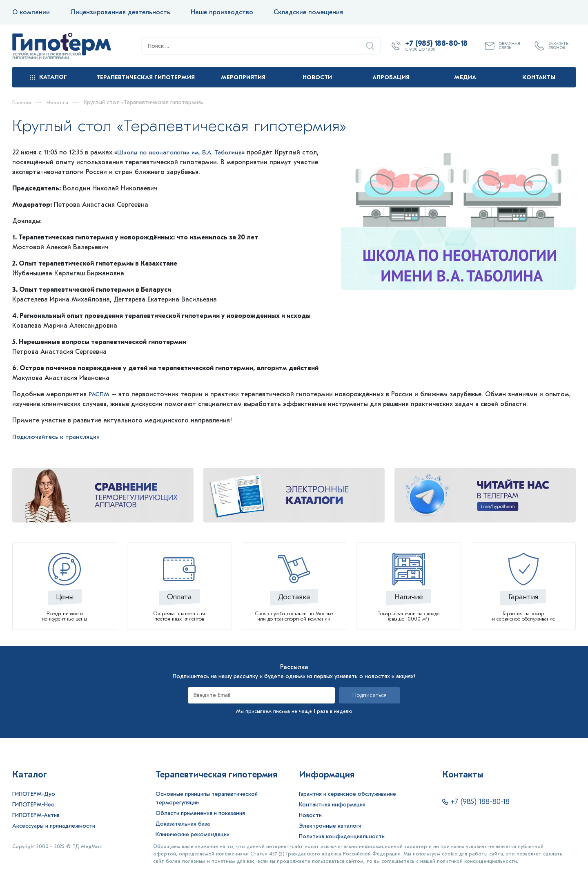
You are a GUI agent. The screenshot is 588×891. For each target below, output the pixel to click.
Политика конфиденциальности (342, 836)
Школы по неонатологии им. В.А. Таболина (185, 152)
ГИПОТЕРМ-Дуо (34, 794)
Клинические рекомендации (193, 834)
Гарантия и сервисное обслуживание (347, 794)
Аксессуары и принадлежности (54, 826)
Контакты (539, 77)
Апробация (391, 77)
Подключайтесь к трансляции (58, 437)
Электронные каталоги (330, 826)
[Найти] (370, 46)
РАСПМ (101, 394)
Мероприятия (243, 77)
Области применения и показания (200, 813)
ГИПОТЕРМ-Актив (36, 815)
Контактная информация (332, 805)
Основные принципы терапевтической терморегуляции (207, 798)
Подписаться (370, 695)
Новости (317, 77)
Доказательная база (183, 824)
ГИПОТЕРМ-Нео (33, 805)
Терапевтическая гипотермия (146, 77)
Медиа (465, 77)
